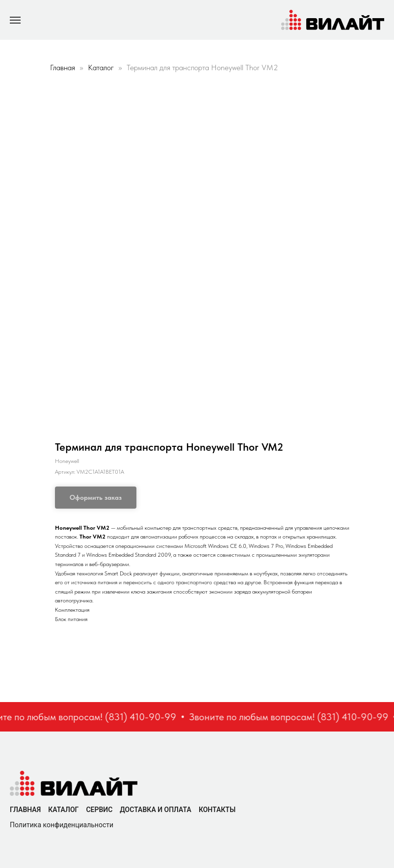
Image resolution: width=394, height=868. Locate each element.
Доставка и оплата (156, 810)
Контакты (217, 810)
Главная (63, 68)
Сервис (99, 810)
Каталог (102, 68)
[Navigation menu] (15, 20)
